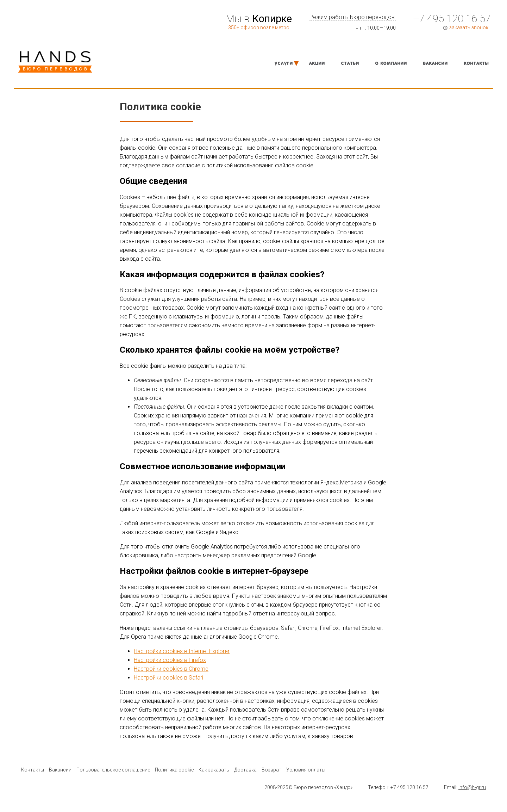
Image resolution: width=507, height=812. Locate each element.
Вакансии (435, 63)
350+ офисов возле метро (259, 27)
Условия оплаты (306, 770)
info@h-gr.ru (472, 787)
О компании (391, 63)
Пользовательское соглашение (113, 770)
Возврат (271, 770)
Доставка (245, 770)
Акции (317, 63)
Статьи (350, 63)
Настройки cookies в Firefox (170, 660)
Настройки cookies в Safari (168, 678)
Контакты (476, 63)
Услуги (283, 63)
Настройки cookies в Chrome (171, 669)
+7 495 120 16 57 (452, 19)
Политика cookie (174, 770)
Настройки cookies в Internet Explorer (182, 651)
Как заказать (214, 770)
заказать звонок (469, 27)
